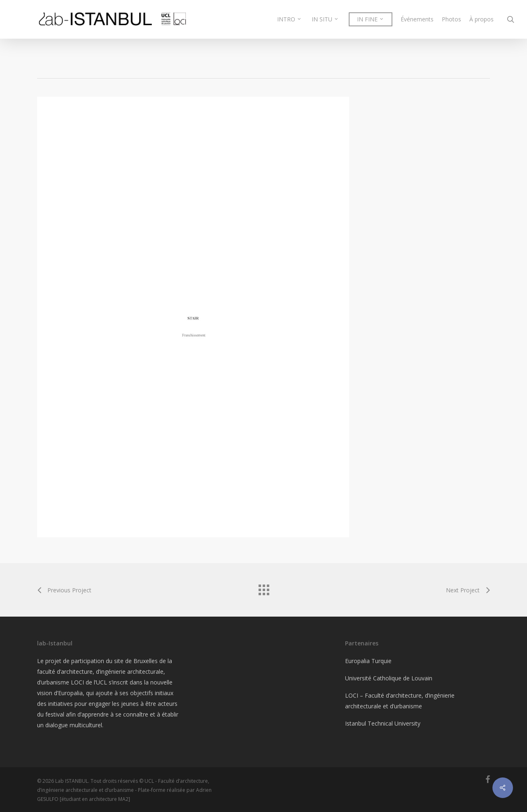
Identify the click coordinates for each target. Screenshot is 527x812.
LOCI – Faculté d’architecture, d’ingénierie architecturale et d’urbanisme (400, 701)
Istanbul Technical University (383, 723)
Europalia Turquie (368, 661)
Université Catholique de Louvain (389, 678)
